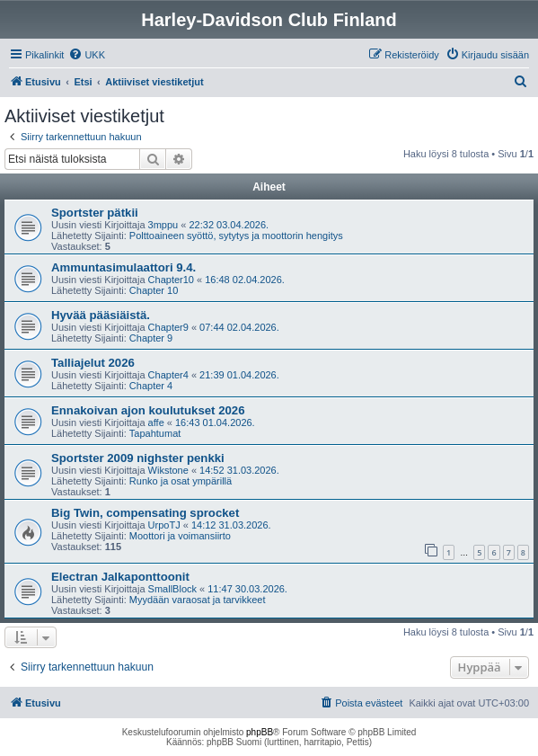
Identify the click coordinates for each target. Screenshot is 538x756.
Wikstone (168, 470)
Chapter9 (168, 327)
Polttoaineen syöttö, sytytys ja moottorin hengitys (236, 236)
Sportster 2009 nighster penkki (138, 458)
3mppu (163, 225)
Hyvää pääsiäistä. (101, 315)
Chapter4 (168, 375)
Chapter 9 (151, 338)
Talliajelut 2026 (93, 363)
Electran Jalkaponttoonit (120, 577)
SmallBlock (172, 589)
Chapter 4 (151, 386)
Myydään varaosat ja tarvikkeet (198, 600)
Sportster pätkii (95, 213)
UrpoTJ (164, 525)
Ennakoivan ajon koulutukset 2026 (148, 410)
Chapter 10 (154, 290)
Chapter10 (171, 280)
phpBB (260, 732)
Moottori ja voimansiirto (180, 536)
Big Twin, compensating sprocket (145, 513)
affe (156, 422)
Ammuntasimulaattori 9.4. (123, 267)
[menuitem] (87, 55)
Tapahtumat (155, 433)
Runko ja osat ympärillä (181, 481)
